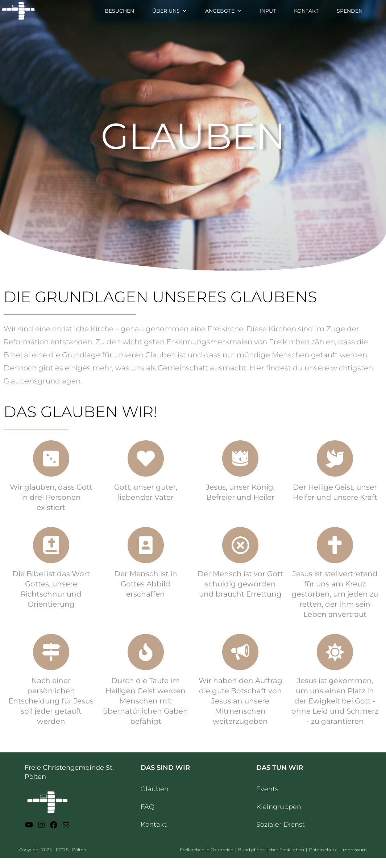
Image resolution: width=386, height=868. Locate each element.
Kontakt (154, 825)
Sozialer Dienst (281, 825)
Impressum (354, 850)
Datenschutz (323, 850)
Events (267, 789)
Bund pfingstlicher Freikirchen (271, 850)
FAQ (148, 807)
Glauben (155, 789)
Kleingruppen (279, 807)
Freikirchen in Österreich (207, 850)
